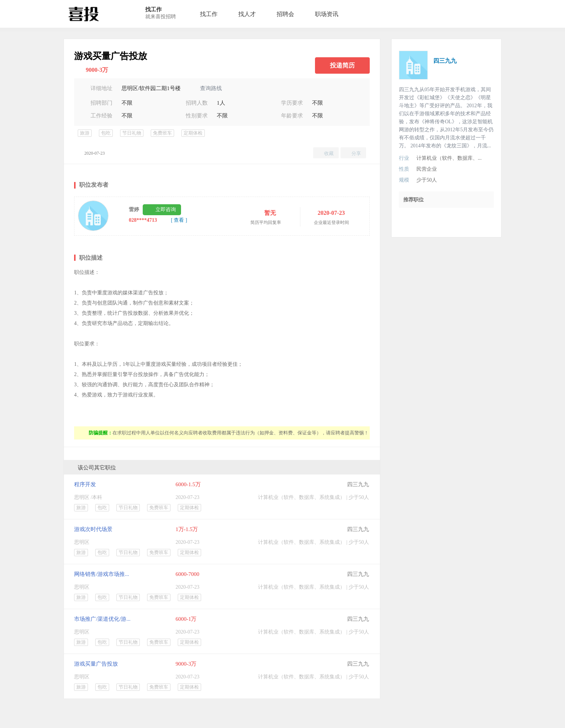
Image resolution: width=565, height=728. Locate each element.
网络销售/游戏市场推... (101, 574)
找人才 (247, 14)
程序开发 (85, 484)
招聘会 (285, 14)
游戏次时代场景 (93, 529)
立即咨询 (166, 210)
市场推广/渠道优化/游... (102, 619)
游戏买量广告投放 (96, 664)
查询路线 (211, 88)
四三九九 (358, 484)
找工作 (209, 14)
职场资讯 (327, 14)
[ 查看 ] (179, 220)
